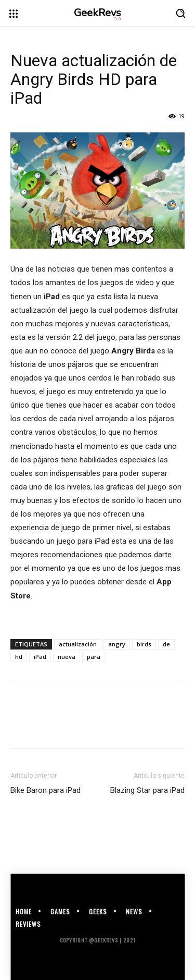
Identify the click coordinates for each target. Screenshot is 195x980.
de (166, 644)
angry (117, 644)
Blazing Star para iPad (147, 790)
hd (19, 657)
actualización (78, 644)
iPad (40, 657)
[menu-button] (14, 14)
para (94, 657)
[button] (180, 13)
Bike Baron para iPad (45, 790)
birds (144, 644)
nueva (67, 657)
